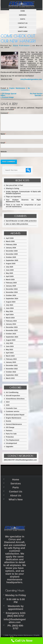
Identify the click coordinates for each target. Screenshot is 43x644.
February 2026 (11, 247)
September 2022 (12, 378)
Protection (10, 440)
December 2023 (12, 330)
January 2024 (11, 327)
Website (4, 154)
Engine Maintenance (17, 88)
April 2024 (10, 317)
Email (3, 145)
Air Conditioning (12, 395)
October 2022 (11, 375)
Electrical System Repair (15, 417)
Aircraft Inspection (13, 398)
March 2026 (10, 244)
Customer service (13, 414)
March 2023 (10, 359)
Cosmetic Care (11, 411)
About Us (23, 27)
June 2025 (10, 273)
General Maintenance (14, 427)
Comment (4, 113)
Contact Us (23, 23)
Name (3, 137)
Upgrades (10, 449)
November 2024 (12, 295)
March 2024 (10, 320)
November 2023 (12, 333)
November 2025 (12, 257)
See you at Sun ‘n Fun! (14, 188)
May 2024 (9, 314)
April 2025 (10, 279)
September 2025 (12, 263)
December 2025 (12, 254)
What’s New (23, 31)
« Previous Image (7, 97)
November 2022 (12, 371)
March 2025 (10, 282)
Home (23, 11)
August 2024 (11, 305)
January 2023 (11, 365)
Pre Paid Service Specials (36, 94)
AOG (8, 408)
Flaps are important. (14, 199)
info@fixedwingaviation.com (31, 79)
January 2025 (11, 289)
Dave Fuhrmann (21, 46)
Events (9, 424)
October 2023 (11, 336)
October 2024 (11, 298)
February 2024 (11, 324)
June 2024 (10, 311)
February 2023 (11, 362)
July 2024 (9, 308)
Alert (8, 405)
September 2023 (12, 340)
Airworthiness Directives (15, 401)
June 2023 (10, 349)
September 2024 (12, 301)
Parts (23, 19)
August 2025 (11, 266)
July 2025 (9, 270)
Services (23, 15)
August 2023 (11, 343)
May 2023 (9, 352)
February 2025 (11, 285)
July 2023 (9, 346)
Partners (9, 433)
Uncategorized (11, 446)
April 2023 (10, 355)
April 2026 (10, 241)
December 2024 (12, 292)
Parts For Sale (11, 436)
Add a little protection (28, 224)
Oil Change (10, 430)
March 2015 (10, 381)
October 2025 (11, 260)
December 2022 (12, 368)
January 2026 (11, 250)
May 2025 (9, 276)
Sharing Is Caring (12, 191)
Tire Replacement (12, 443)
